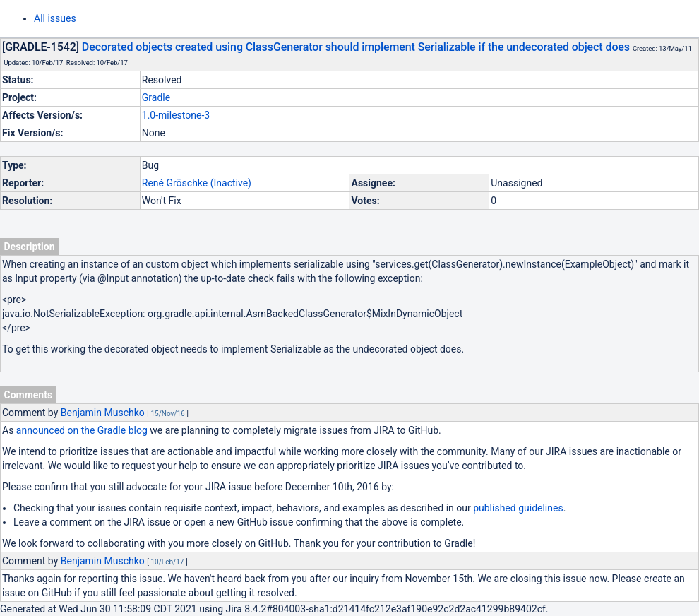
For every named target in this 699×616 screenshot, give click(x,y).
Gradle (156, 97)
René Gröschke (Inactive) (197, 183)
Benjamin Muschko (103, 413)
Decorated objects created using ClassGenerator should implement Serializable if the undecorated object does (356, 47)
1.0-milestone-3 (176, 115)
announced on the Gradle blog (82, 430)
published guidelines (518, 508)
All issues (55, 18)
